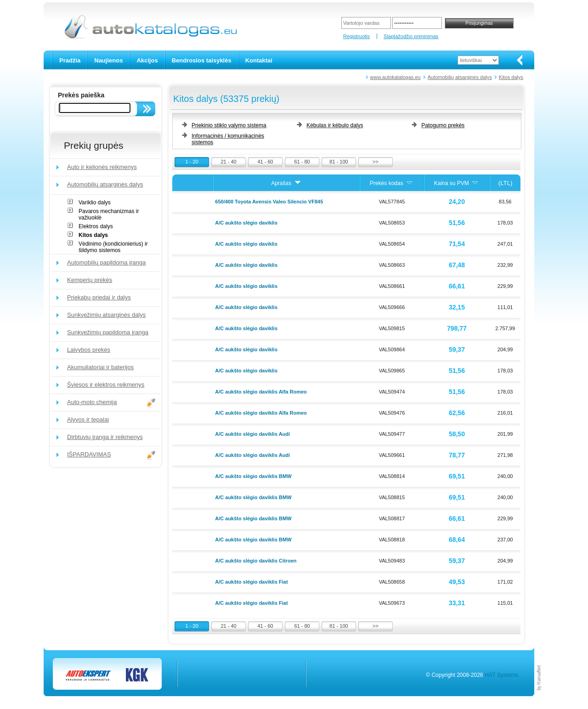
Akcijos (147, 60)
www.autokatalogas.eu (396, 77)
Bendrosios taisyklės (202, 60)
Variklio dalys (95, 203)
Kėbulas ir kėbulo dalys (335, 125)
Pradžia (70, 60)
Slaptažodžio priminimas (411, 36)
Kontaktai (259, 60)
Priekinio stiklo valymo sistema (229, 125)
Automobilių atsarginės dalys (460, 77)
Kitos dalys (511, 77)
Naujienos (108, 60)
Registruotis (356, 36)
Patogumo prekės (443, 125)
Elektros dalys (96, 226)
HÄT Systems (501, 675)
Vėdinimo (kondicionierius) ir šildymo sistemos (113, 247)
